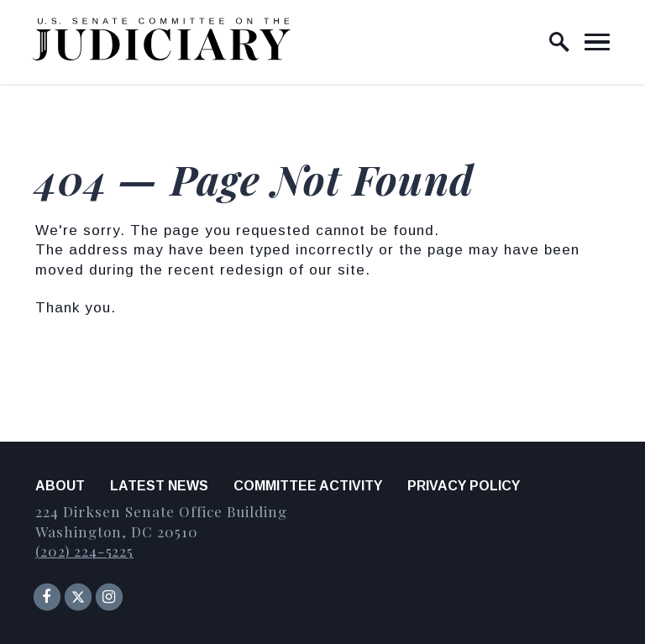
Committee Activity (308, 486)
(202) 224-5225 (84, 551)
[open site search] (559, 42)
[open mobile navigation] (597, 42)
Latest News (159, 486)
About (60, 486)
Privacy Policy (464, 486)
